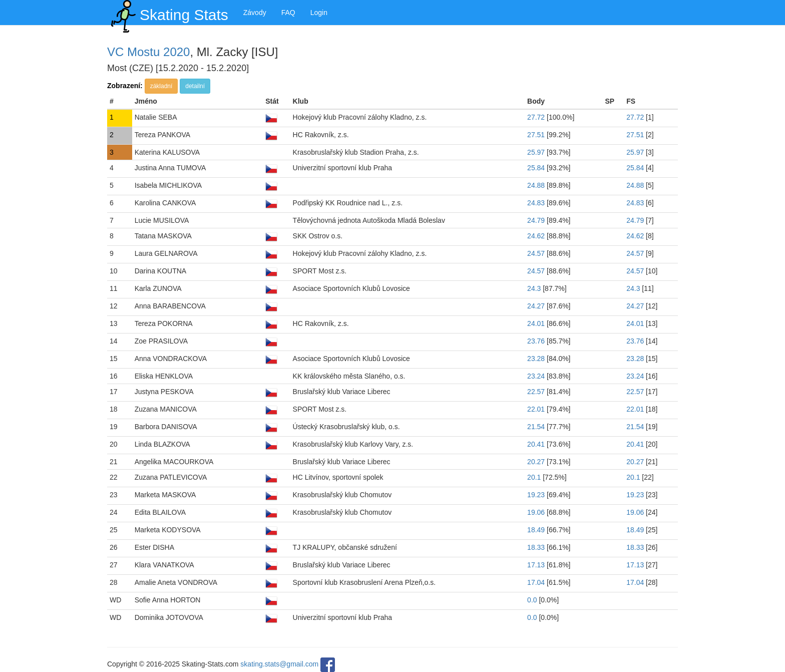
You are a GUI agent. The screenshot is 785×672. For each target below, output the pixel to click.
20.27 (536, 462)
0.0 (532, 600)
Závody (255, 13)
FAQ (288, 13)
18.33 (536, 547)
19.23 (536, 495)
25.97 (536, 152)
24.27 (536, 306)
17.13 (536, 565)
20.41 (536, 444)
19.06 (536, 512)
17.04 (536, 582)
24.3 (534, 288)
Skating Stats (168, 13)
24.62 (536, 236)
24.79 (536, 220)
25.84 (536, 168)
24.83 (536, 203)
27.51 (536, 135)
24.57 (536, 253)
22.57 (536, 392)
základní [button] (161, 86)
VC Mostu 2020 (148, 52)
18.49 (536, 530)
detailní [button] (195, 86)
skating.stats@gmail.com (279, 664)
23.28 (536, 359)
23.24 (536, 376)
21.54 (536, 427)
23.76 (536, 341)
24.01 (536, 323)
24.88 (536, 185)
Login (319, 13)
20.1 (534, 477)
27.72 (536, 117)
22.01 (536, 409)
